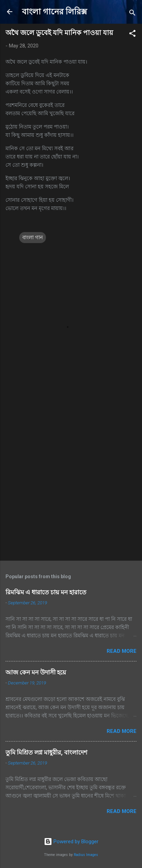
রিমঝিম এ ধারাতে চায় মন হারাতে (46, 592)
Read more (122, 651)
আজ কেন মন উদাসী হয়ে (36, 672)
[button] (132, 35)
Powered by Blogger (71, 842)
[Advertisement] (71, 479)
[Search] (132, 14)
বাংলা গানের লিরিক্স (55, 12)
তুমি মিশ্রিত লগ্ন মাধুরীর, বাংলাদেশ (46, 752)
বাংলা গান (33, 238)
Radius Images (86, 855)
